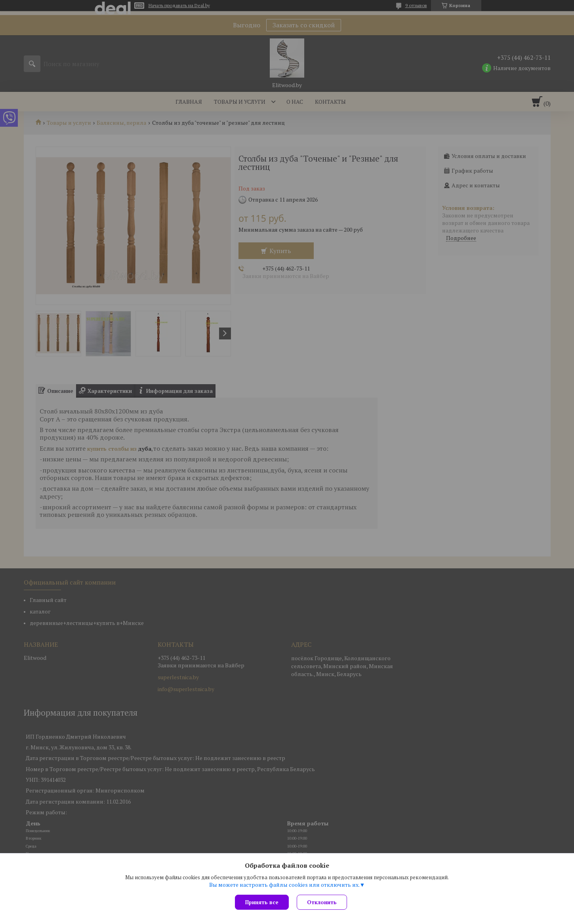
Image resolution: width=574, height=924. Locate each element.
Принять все (262, 902)
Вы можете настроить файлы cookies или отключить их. (284, 885)
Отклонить (322, 902)
